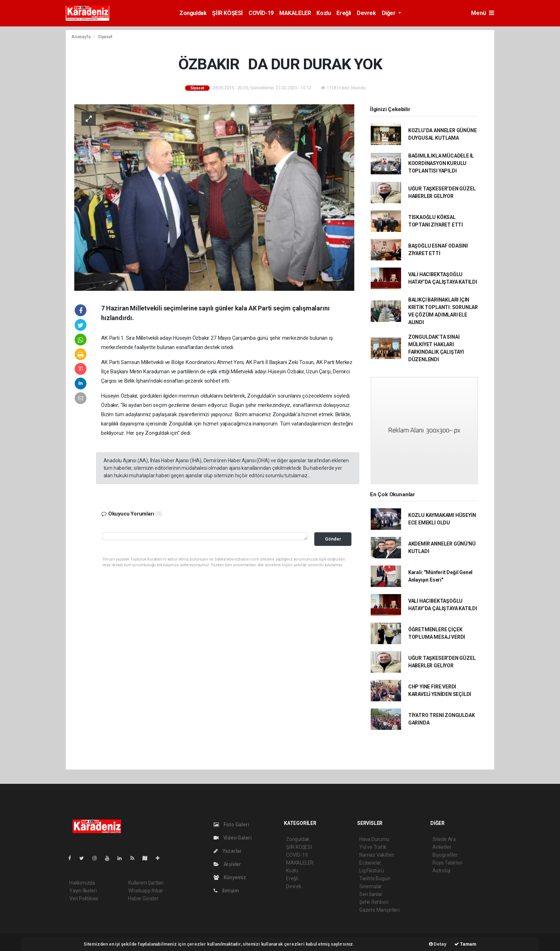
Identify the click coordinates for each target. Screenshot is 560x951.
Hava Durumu (374, 839)
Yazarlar (228, 851)
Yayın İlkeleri (83, 891)
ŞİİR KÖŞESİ (227, 13)
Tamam (465, 944)
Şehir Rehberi (374, 902)
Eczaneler (370, 863)
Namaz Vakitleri (377, 855)
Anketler (442, 847)
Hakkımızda (82, 883)
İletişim (226, 891)
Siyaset (105, 37)
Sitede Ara (444, 839)
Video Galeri (232, 838)
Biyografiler (445, 855)
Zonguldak (193, 13)
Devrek (366, 13)
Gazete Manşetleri (379, 910)
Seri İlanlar (371, 894)
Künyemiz (230, 877)
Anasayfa (81, 37)
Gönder (333, 539)
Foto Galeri (231, 825)
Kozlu (324, 13)
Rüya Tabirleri (447, 863)
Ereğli (344, 13)
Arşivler (227, 864)
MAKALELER (295, 13)
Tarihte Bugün (375, 878)
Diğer (389, 13)
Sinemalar (371, 886)
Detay (438, 944)
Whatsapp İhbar (146, 891)
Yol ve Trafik (373, 847)
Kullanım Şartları (146, 883)
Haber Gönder (143, 898)
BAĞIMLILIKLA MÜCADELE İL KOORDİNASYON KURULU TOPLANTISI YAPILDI (441, 163)
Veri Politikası (84, 898)
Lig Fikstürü (372, 871)
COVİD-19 (261, 13)
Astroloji (441, 871)
